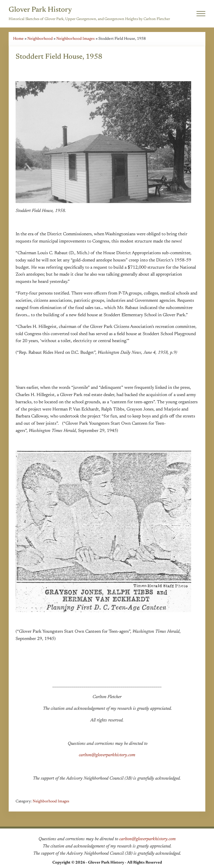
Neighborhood (40, 39)
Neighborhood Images (76, 39)
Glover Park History (40, 10)
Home (18, 39)
